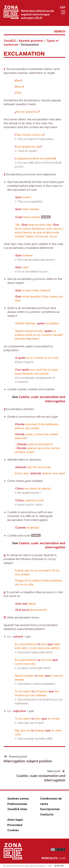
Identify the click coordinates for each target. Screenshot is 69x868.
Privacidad (15, 825)
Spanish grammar (31, 41)
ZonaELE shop (17, 809)
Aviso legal (15, 820)
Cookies (13, 830)
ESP (63, 7)
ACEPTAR (59, 866)
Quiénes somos (18, 799)
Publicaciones (17, 804)
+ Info (49, 866)
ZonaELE (10, 41)
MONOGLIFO (50, 858)
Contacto (47, 815)
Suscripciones (50, 809)
